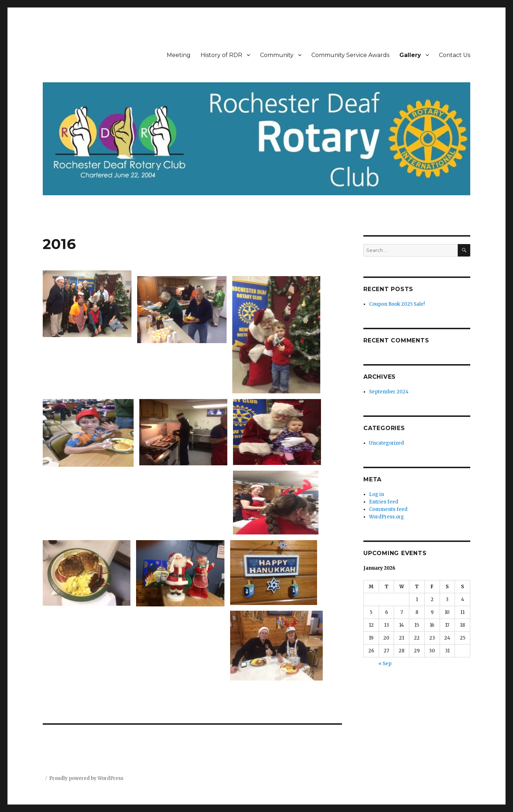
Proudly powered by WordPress (86, 778)
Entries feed (384, 502)
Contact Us (455, 55)
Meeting (179, 55)
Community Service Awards (350, 55)
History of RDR (221, 55)
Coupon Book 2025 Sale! (397, 304)
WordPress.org (387, 517)
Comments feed (388, 509)
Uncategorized (387, 443)
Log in (377, 494)
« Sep (385, 664)
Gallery (410, 55)
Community (277, 55)
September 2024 (389, 392)
